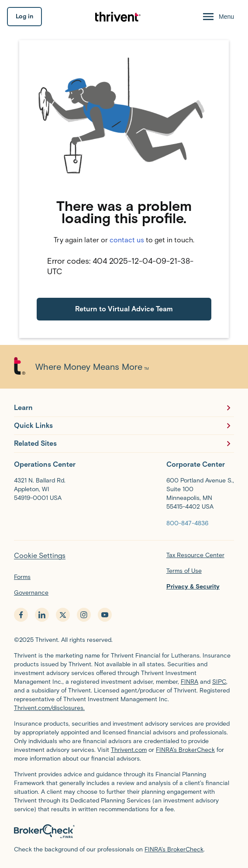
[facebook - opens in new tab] (21, 615)
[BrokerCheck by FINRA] (124, 831)
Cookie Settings (40, 556)
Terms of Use (184, 571)
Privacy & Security (193, 587)
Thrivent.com (129, 750)
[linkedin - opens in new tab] (42, 615)
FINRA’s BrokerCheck (185, 750)
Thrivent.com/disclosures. (49, 708)
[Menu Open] (218, 17)
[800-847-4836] (187, 523)
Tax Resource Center (195, 555)
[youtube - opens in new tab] (105, 615)
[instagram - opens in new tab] (84, 615)
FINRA (189, 682)
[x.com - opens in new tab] (63, 615)
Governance (31, 593)
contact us (127, 240)
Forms (22, 577)
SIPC (219, 682)
